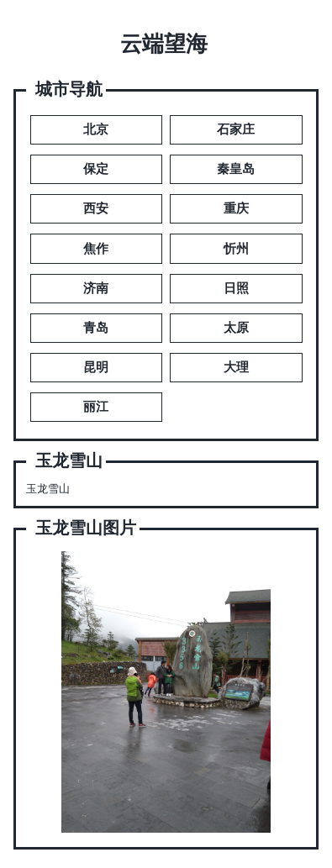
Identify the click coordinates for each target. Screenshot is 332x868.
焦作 (96, 249)
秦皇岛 (236, 169)
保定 (96, 169)
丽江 (96, 407)
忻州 (236, 249)
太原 (236, 328)
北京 (96, 129)
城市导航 (69, 89)
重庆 (236, 208)
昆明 (96, 367)
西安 (96, 208)
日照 (236, 288)
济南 (96, 288)
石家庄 (236, 129)
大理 (236, 367)
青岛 (96, 328)
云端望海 (164, 44)
